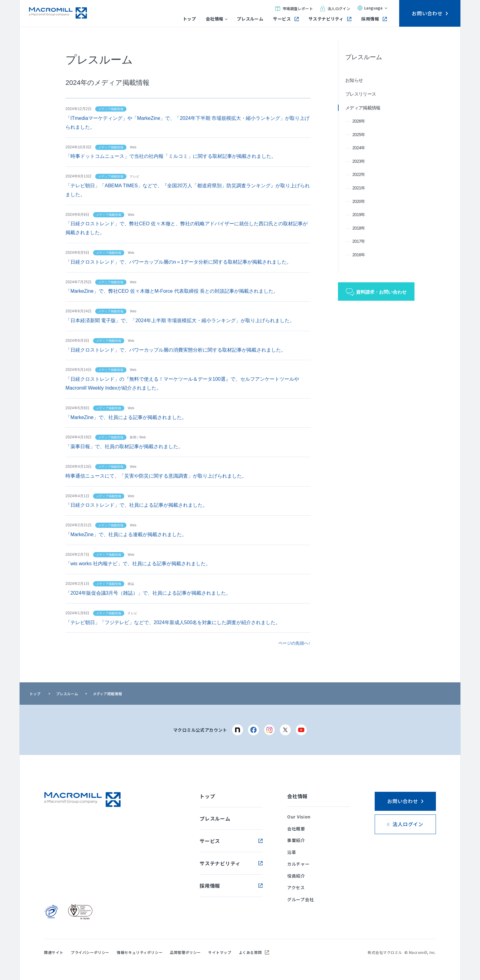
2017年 (359, 241)
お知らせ (354, 80)
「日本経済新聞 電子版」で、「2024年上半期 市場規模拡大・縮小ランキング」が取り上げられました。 (180, 320)
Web (133, 147)
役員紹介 (296, 876)
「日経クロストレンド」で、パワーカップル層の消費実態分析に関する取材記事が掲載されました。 (176, 350)
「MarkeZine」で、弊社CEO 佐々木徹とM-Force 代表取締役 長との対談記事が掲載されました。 (172, 291)
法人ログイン (335, 9)
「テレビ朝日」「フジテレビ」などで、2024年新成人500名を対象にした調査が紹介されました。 (173, 622)
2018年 (359, 228)
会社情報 (216, 19)
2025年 (359, 135)
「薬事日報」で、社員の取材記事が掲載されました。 (124, 446)
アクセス (296, 887)
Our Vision (299, 817)
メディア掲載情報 (363, 108)
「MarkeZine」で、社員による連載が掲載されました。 (126, 534)
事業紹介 (296, 840)
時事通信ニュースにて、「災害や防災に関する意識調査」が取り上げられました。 (156, 476)
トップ (189, 19)
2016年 (359, 255)
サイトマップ (220, 952)
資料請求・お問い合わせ (381, 292)
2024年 (359, 148)
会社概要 (296, 829)
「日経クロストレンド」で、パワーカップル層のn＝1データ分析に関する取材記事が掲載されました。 (178, 262)
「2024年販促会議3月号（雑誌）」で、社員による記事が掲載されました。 (148, 593)
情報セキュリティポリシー (140, 952)
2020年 (359, 201)
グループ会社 (300, 899)
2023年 (359, 161)
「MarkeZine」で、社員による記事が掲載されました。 (126, 417)
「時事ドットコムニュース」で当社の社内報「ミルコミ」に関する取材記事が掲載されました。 (171, 156)
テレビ (135, 176)
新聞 (133, 437)
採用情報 (374, 19)
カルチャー (298, 864)
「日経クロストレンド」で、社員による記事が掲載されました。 (137, 505)
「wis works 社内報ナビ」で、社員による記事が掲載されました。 (138, 564)
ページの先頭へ (293, 643)
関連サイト (54, 952)
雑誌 (131, 584)
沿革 (292, 852)
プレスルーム (250, 19)
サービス (286, 19)
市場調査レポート (294, 9)
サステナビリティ (330, 19)
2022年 (359, 174)
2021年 (359, 188)
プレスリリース (361, 94)
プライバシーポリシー (90, 952)
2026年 (359, 121)
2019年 (359, 215)
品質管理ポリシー (185, 952)
